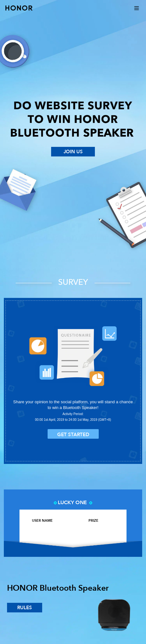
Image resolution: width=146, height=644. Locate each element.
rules (25, 608)
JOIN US (73, 152)
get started (73, 435)
